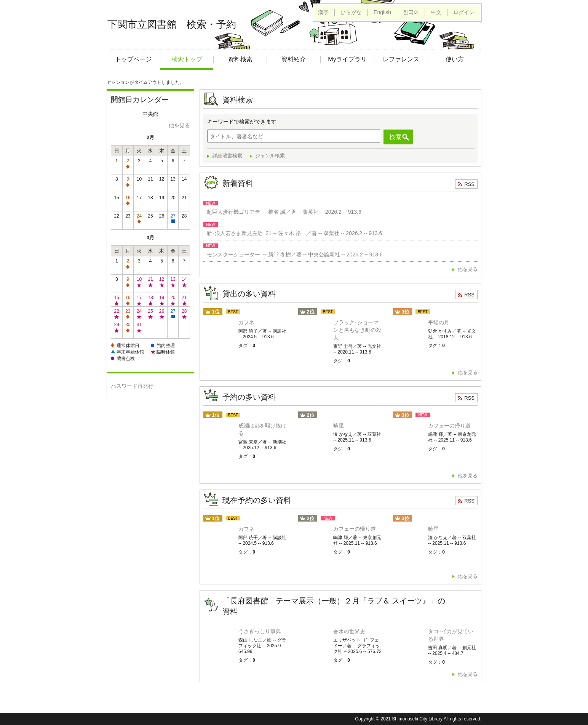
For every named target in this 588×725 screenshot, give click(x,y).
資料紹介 (294, 59)
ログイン (464, 12)
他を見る (179, 125)
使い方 (455, 59)
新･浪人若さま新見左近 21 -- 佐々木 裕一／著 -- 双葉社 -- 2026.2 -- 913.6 (293, 233)
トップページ (133, 59)
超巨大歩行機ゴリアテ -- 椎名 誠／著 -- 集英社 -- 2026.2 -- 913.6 (283, 212)
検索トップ (187, 59)
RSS (469, 184)
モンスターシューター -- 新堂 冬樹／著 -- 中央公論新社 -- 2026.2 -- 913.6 (293, 254)
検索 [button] (395, 137)
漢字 (323, 12)
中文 (436, 12)
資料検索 (240, 59)
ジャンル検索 (270, 156)
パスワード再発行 (132, 386)
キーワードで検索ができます (242, 122)
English (382, 12)
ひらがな (351, 12)
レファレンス (401, 59)
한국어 (411, 12)
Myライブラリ (347, 59)
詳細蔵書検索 (227, 156)
